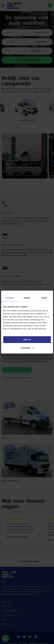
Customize (27, 348)
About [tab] (44, 298)
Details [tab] (27, 298)
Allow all (27, 340)
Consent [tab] (10, 298)
